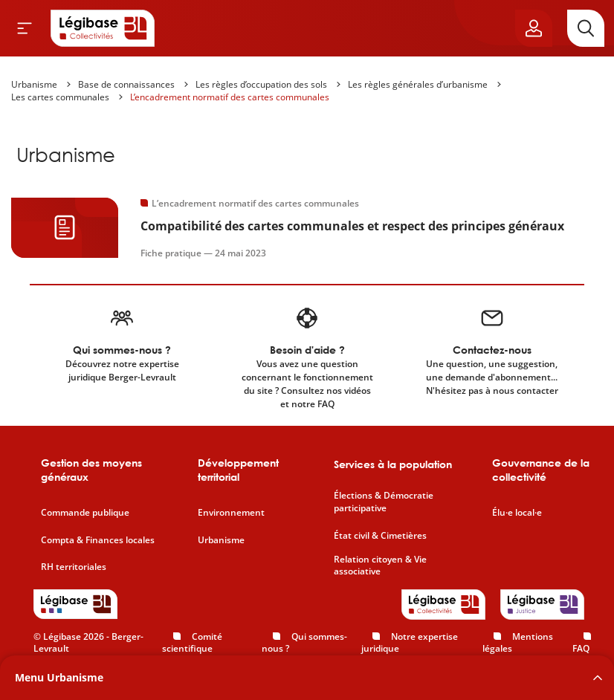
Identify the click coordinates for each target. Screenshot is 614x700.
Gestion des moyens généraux (91, 470)
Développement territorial (238, 470)
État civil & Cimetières (380, 536)
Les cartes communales (60, 97)
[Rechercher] (586, 28)
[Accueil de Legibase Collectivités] (103, 28)
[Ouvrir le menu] (25, 28)
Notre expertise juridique (410, 643)
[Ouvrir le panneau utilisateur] (534, 28)
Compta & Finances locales (98, 540)
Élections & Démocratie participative (384, 502)
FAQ (581, 648)
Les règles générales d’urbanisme (418, 84)
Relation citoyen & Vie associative (380, 566)
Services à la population (393, 464)
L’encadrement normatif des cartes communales (230, 97)
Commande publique (85, 513)
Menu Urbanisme (59, 677)
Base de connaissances (126, 84)
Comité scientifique (192, 643)
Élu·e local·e (517, 513)
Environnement (231, 513)
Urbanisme (34, 84)
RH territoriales (74, 567)
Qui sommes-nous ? (304, 643)
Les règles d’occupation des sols (261, 84)
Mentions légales (518, 643)
